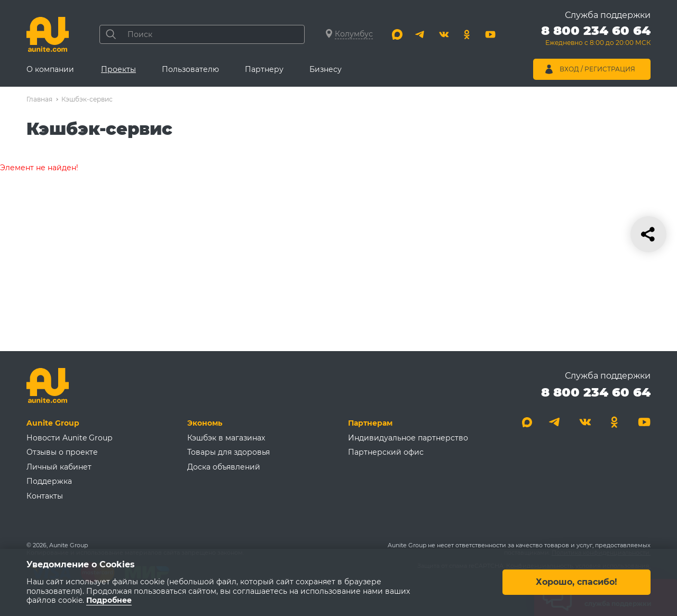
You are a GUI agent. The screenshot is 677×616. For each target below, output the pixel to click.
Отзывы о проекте (62, 452)
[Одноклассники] (467, 34)
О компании (50, 69)
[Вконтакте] (444, 34)
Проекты (118, 69)
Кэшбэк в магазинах (226, 438)
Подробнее (109, 601)
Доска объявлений (224, 467)
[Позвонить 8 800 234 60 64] (596, 37)
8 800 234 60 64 (596, 392)
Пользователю (190, 69)
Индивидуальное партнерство (408, 438)
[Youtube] (490, 34)
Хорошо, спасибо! (577, 582)
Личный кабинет (59, 467)
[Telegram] (420, 34)
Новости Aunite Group (69, 438)
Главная (39, 99)
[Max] (397, 34)
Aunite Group (53, 423)
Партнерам (370, 423)
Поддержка (49, 481)
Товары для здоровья (228, 452)
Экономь (205, 423)
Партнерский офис (386, 452)
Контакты (45, 496)
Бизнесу (326, 69)
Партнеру (264, 69)
